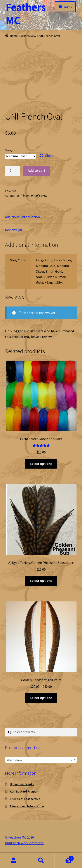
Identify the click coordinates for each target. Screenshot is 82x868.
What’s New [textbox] (40, 760)
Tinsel (25, 195)
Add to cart (37, 170)
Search (41, 861)
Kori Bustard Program (25, 791)
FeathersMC (26, 14)
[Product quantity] (12, 171)
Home (14, 36)
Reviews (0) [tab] (13, 230)
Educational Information (27, 806)
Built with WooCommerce (24, 843)
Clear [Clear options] (49, 156)
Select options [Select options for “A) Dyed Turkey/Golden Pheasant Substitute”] (41, 580)
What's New (29, 36)
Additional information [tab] (22, 217)
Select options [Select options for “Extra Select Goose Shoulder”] (41, 464)
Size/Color (13, 150)
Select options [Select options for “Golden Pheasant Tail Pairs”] (41, 698)
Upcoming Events (22, 784)
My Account (14, 861)
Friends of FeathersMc (25, 799)
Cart (64, 857)
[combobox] (41, 760)
